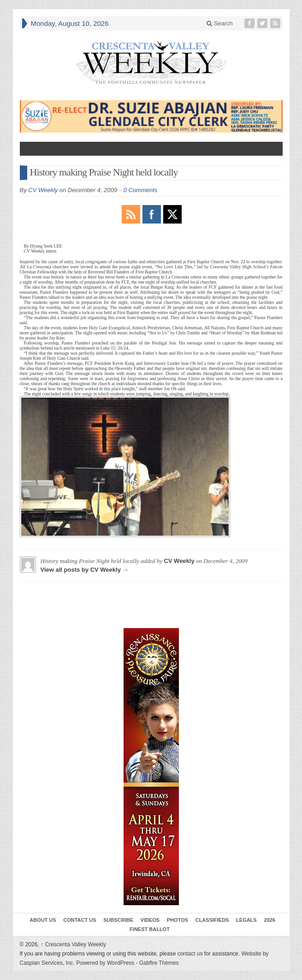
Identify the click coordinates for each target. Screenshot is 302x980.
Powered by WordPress (105, 963)
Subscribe (118, 920)
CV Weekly (43, 190)
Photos (178, 920)
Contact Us (80, 920)
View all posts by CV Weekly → (85, 570)
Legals (246, 920)
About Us (43, 920)
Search (220, 23)
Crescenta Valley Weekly (73, 944)
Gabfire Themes (159, 963)
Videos (150, 920)
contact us (190, 954)
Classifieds (212, 920)
